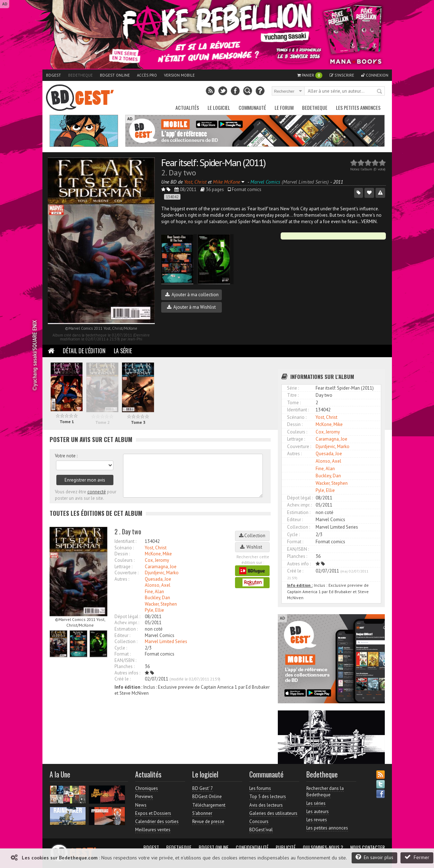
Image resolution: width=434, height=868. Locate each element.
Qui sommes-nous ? (323, 847)
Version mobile (179, 75)
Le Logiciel (219, 107)
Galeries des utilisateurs (273, 813)
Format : (122, 654)
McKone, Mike (158, 554)
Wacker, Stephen (161, 604)
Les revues (317, 820)
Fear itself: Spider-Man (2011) (213, 162)
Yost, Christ (156, 548)
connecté (97, 492)
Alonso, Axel (158, 585)
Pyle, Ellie (154, 610)
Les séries (316, 803)
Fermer (417, 857)
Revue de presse (208, 821)
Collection (252, 536)
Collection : (126, 641)
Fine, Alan (154, 592)
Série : (293, 388)
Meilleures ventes (153, 830)
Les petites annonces (358, 107)
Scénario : (124, 548)
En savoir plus (374, 857)
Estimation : (126, 629)
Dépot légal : (127, 617)
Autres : (122, 579)
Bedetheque (80, 75)
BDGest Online (115, 75)
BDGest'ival (261, 830)
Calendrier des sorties (157, 821)
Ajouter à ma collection (192, 295)
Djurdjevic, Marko (162, 573)
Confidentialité (252, 847)
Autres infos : (127, 673)
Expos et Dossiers (153, 813)
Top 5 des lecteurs (268, 797)
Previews (144, 797)
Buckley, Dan (157, 598)
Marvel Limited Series (166, 641)
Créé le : (122, 679)
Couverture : (126, 573)
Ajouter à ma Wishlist (191, 307)
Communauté (252, 107)
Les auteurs (318, 811)
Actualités (187, 107)
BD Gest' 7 (203, 788)
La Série (123, 351)
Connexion (375, 75)
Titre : (293, 395)
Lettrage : (123, 567)
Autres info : (299, 564)
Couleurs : (124, 560)
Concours (259, 821)
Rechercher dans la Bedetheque (325, 792)
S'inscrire (342, 75)
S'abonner (202, 813)
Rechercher (380, 92)
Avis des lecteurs (266, 805)
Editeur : (122, 635)
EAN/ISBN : (125, 660)
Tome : (294, 403)
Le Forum (284, 107)
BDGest (53, 75)
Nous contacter (367, 847)
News (141, 805)
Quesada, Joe (158, 579)
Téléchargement (209, 805)
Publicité (286, 847)
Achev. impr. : (127, 623)
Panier (310, 75)
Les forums (260, 788)
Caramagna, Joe (161, 567)
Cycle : (121, 648)
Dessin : (122, 554)
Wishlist (252, 547)
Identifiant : (125, 541)
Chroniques (147, 788)
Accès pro (147, 75)
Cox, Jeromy (157, 560)
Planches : (124, 666)
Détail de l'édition (84, 351)
